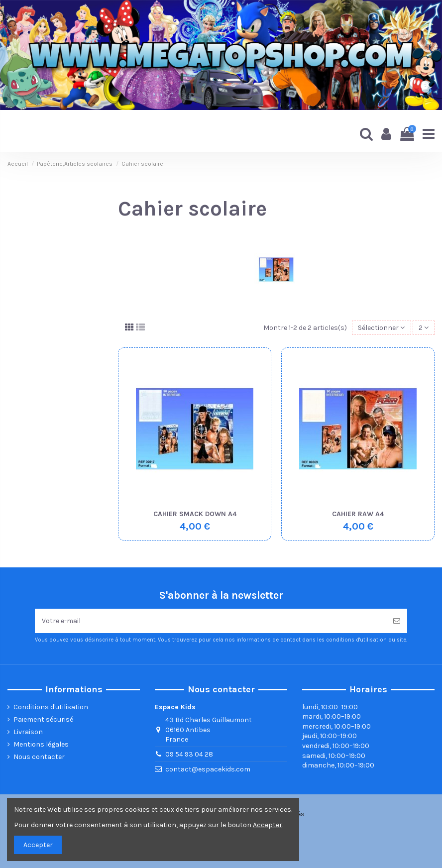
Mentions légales (41, 744)
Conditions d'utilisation (51, 707)
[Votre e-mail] (211, 621)
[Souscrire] (397, 621)
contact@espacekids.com (208, 769)
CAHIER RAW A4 (358, 514)
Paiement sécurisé (43, 719)
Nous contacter (39, 757)
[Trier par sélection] (381, 328)
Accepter (38, 845)
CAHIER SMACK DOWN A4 (195, 514)
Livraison (28, 732)
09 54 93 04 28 (189, 754)
